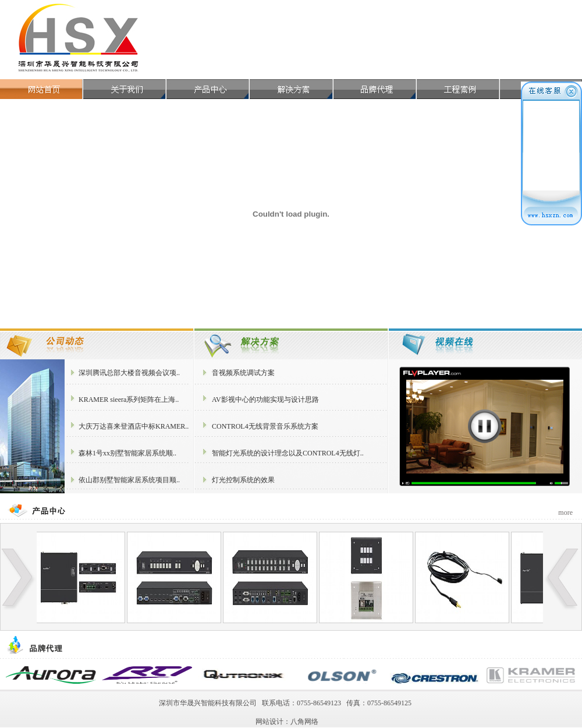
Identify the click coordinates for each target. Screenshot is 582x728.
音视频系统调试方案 (243, 373)
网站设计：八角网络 (287, 722)
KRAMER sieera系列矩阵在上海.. (129, 400)
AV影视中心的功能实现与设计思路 (265, 400)
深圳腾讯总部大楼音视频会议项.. (129, 373)
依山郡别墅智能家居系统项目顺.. (129, 480)
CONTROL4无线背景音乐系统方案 (265, 426)
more (565, 513)
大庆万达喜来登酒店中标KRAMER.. (134, 426)
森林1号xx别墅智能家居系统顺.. (127, 453)
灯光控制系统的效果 (243, 480)
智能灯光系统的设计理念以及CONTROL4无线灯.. (288, 453)
